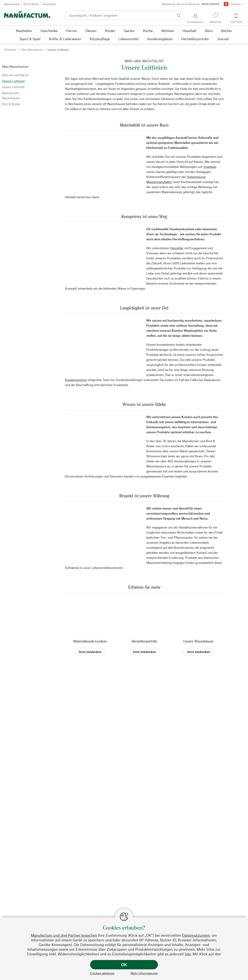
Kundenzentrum (76, 380)
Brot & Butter (31, 4)
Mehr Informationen (144, 973)
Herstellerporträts (144, 641)
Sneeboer (210, 167)
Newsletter (50, 4)
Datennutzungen (196, 935)
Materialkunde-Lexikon (90, 641)
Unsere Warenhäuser (198, 641)
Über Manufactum (32, 50)
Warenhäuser (12, 4)
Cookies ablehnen (102, 973)
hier (188, 954)
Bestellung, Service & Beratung (191, 4)
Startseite (10, 50)
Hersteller (177, 248)
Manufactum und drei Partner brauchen (64, 935)
